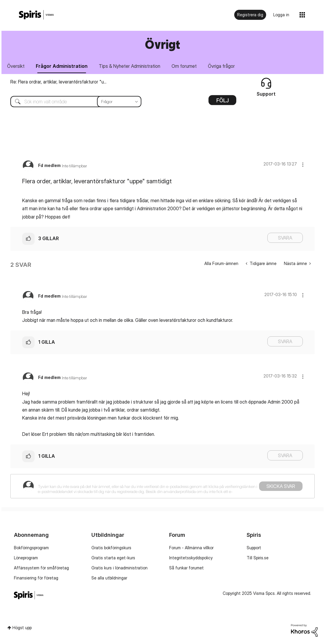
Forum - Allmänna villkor (191, 548)
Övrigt (162, 44)
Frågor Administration (62, 66)
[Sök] (71, 102)
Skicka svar (281, 486)
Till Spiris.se (258, 558)
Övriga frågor (221, 66)
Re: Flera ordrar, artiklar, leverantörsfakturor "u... (58, 82)
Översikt (16, 66)
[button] (303, 164)
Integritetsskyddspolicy (191, 558)
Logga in (281, 15)
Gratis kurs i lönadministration (119, 568)
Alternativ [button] (222, 102)
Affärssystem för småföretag (41, 568)
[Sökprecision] (119, 102)
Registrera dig (250, 15)
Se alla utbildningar (109, 578)
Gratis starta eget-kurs (113, 558)
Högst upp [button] (22, 628)
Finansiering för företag (36, 578)
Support (254, 548)
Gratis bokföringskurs (111, 548)
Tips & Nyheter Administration (130, 66)
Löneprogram (26, 558)
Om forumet (184, 66)
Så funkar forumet (186, 568)
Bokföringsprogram (31, 548)
